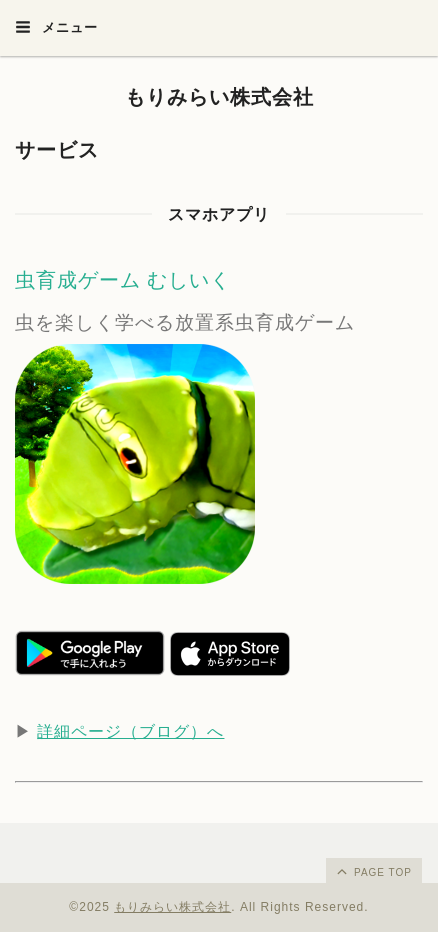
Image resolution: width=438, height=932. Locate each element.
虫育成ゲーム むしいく (123, 280)
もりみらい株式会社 (219, 97)
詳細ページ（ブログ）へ (130, 731)
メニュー (56, 27)
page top (373, 871)
